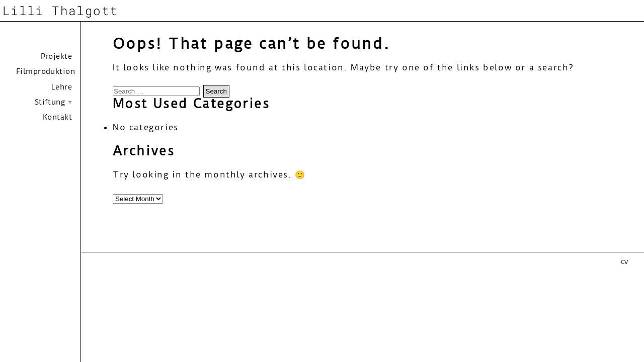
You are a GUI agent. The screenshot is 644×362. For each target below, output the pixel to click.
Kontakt (57, 117)
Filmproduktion (46, 71)
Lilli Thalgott (60, 11)
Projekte (56, 56)
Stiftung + (53, 102)
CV (624, 262)
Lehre (62, 87)
